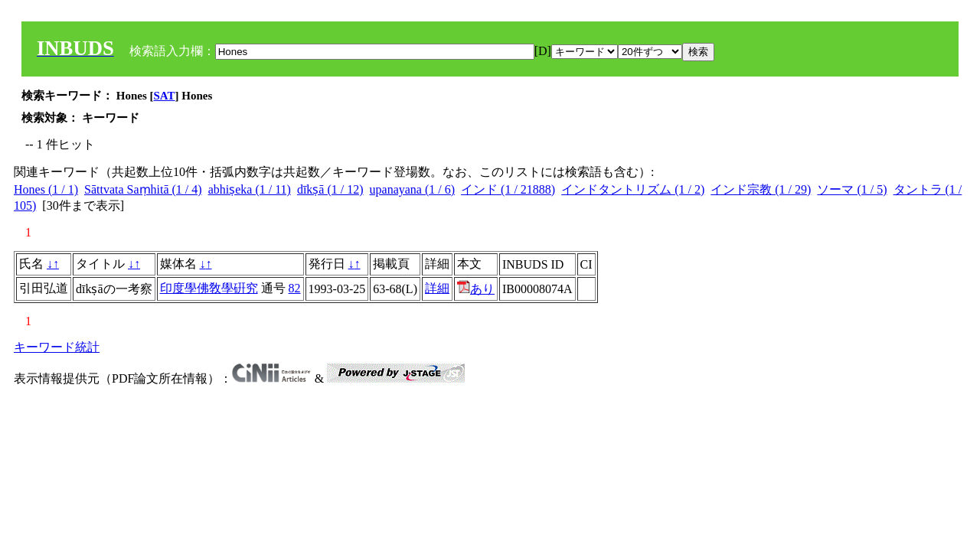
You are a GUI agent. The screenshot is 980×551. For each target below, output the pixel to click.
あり (476, 289)
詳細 (437, 288)
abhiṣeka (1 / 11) (250, 189)
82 (295, 288)
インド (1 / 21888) (508, 189)
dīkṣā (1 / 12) (330, 189)
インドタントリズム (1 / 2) (633, 189)
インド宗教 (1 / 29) (761, 189)
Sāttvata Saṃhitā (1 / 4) (143, 189)
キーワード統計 (57, 347)
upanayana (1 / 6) (413, 189)
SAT (165, 96)
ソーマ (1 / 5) (852, 189)
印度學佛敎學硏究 (209, 288)
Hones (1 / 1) (46, 189)
